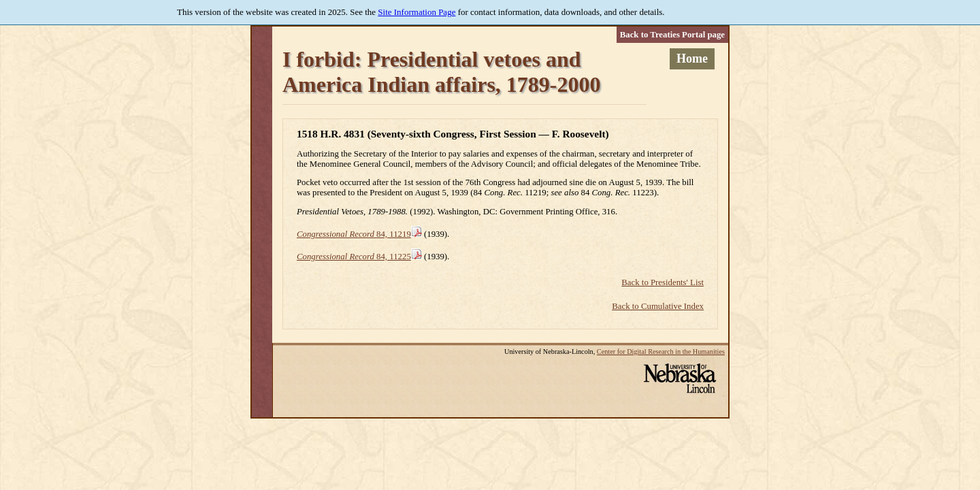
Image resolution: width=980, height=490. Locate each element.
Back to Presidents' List (663, 282)
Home (692, 59)
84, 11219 (354, 234)
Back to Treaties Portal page (672, 35)
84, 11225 (354, 257)
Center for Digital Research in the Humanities (661, 352)
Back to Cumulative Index (658, 306)
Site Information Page (416, 12)
